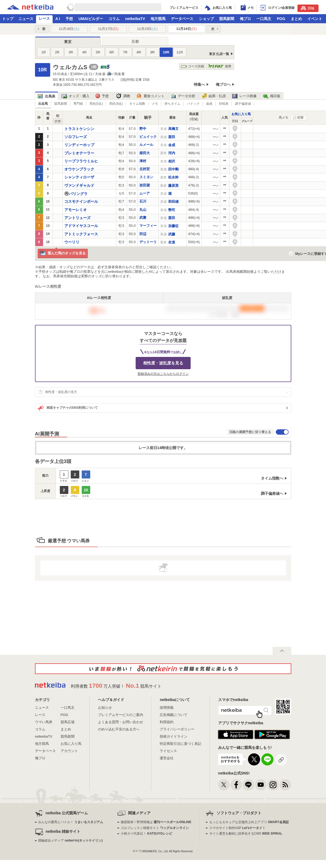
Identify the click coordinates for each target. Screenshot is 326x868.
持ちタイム (172, 104)
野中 (143, 129)
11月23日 (147, 29)
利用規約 (167, 722)
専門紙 (78, 104)
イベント (315, 19)
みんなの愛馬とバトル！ (71, 822)
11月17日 (108, 29)
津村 (143, 161)
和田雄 (173, 202)
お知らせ (105, 708)
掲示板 (272, 96)
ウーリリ (72, 242)
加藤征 (173, 226)
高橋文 (173, 129)
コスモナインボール (81, 201)
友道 (172, 242)
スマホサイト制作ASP (237, 828)
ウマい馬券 (44, 722)
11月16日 (69, 29)
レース (44, 18)
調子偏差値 (243, 104)
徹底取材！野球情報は (156, 822)
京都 (135, 41)
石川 (143, 201)
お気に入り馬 (241, 114)
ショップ (206, 19)
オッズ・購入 (75, 96)
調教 (123, 96)
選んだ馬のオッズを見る (63, 254)
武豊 (143, 218)
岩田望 (145, 185)
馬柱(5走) (96, 104)
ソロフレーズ (76, 137)
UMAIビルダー (91, 19)
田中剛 (173, 169)
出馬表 (46, 96)
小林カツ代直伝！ (146, 834)
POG (281, 19)
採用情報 (167, 708)
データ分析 (183, 96)
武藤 (172, 234)
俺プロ (245, 19)
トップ (8, 19)
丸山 (143, 210)
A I (58, 19)
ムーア (145, 193)
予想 (69, 19)
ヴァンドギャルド (79, 185)
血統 (209, 104)
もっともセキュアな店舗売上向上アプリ (249, 822)
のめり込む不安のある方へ (119, 729)
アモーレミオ (76, 210)
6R (112, 52)
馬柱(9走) (116, 104)
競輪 (308, 8)
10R (166, 52)
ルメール (146, 145)
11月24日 (186, 29)
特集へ (199, 84)
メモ (155, 104)
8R (139, 52)
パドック (193, 104)
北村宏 (145, 169)
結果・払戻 (214, 96)
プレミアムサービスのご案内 (121, 715)
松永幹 (173, 177)
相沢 (172, 161)
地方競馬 (158, 19)
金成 (172, 145)
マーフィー (148, 226)
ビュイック (148, 137)
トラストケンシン (79, 129)
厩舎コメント (150, 96)
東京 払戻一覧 (219, 54)
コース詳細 (192, 66)
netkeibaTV (135, 19)
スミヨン (146, 177)
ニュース (26, 19)
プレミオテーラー (79, 153)
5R (98, 52)
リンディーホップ (79, 145)
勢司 (172, 210)
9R (153, 52)
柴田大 (145, 153)
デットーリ (148, 242)
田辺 (143, 234)
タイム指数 (137, 104)
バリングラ (78, 194)
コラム (114, 19)
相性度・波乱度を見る (163, 363)
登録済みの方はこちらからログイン (163, 374)
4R (85, 52)
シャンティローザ (79, 177)
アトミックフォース (81, 234)
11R (180, 52)
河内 (172, 153)
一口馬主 (264, 19)
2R (57, 52)
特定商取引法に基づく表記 (180, 744)
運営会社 (167, 758)
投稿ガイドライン (174, 736)
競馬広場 (68, 722)
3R (71, 52)
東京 (68, 42)
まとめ (296, 19)
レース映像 (244, 96)
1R (44, 52)
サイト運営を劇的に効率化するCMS (246, 834)
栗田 (172, 137)
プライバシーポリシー (177, 729)
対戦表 (224, 104)
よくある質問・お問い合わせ (121, 722)
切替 (300, 118)
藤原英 (173, 186)
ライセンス (168, 751)
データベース (182, 19)
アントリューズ (77, 218)
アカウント (69, 751)
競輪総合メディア (70, 840)
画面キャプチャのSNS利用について (68, 408)
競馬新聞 (227, 19)
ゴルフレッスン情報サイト (155, 828)
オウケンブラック (79, 169)
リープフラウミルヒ (81, 161)
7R (125, 52)
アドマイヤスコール (81, 226)
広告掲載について (174, 715)
